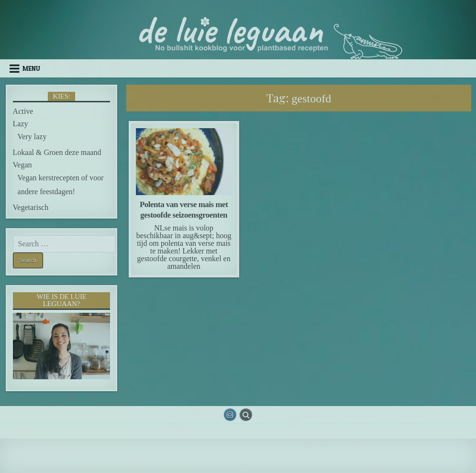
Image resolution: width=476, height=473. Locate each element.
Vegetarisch (31, 207)
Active (23, 111)
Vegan (22, 165)
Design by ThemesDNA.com (238, 463)
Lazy (21, 124)
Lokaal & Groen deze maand (57, 152)
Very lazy (32, 137)
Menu (31, 68)
